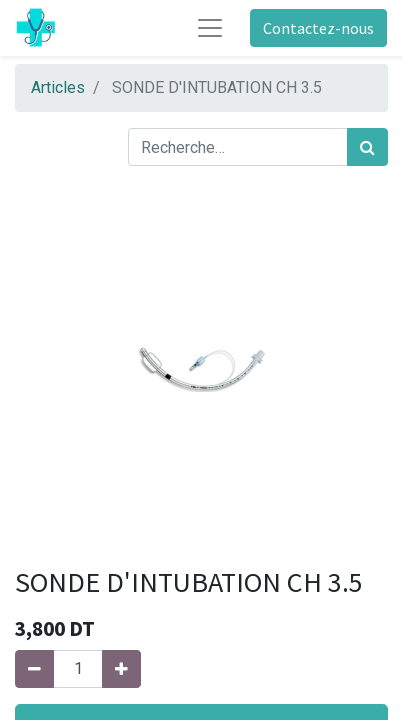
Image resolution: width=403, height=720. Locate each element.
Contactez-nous (318, 28)
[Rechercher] (367, 147)
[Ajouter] (121, 669)
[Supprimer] (34, 669)
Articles (58, 87)
